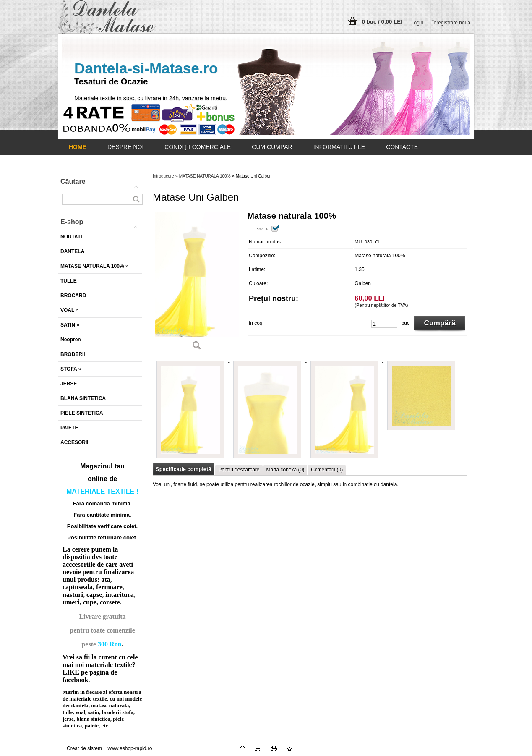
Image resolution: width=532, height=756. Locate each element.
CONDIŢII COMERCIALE (198, 147)
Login (417, 23)
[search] (136, 199)
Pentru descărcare (239, 470)
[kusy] (384, 324)
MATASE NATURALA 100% (205, 176)
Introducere (163, 176)
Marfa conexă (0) (286, 470)
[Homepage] (78, 147)
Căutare (73, 182)
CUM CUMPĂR (272, 147)
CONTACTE (402, 147)
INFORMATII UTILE (339, 147)
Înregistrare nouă (451, 23)
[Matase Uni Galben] (197, 284)
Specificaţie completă (183, 469)
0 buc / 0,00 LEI (382, 22)
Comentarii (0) (327, 470)
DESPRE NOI (125, 147)
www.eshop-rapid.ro (130, 748)
